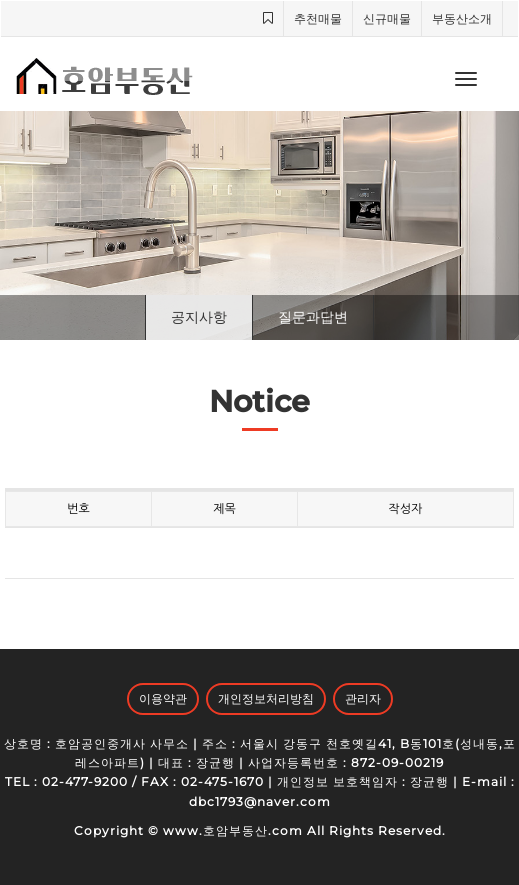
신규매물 (387, 18)
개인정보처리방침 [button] (266, 698)
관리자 (363, 698)
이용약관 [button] (163, 698)
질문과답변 (313, 317)
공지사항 (199, 317)
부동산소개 (462, 18)
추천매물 (318, 18)
